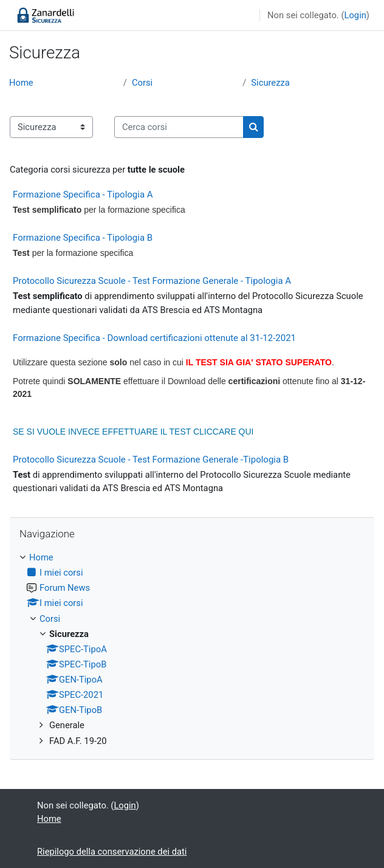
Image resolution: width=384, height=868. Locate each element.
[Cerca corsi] (179, 127)
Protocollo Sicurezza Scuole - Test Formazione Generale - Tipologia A (152, 281)
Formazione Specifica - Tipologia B (83, 238)
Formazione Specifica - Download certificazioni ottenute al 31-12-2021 (154, 338)
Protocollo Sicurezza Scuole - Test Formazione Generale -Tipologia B (151, 460)
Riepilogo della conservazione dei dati (112, 852)
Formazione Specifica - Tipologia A (83, 195)
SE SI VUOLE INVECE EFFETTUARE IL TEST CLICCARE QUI (133, 432)
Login (355, 15)
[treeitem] (192, 649)
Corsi (142, 83)
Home (21, 83)
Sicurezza (270, 83)
